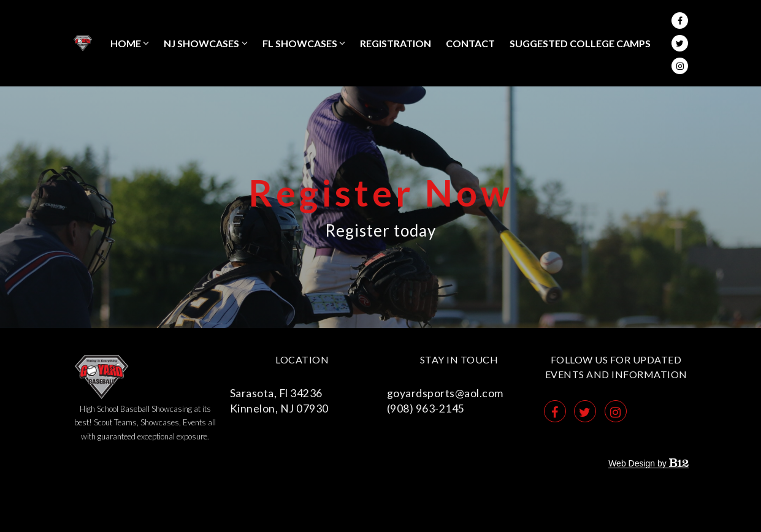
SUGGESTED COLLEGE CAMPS (580, 43)
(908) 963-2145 (426, 408)
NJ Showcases (201, 43)
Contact (470, 43)
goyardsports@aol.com (445, 393)
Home (126, 43)
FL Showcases (300, 43)
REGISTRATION (396, 43)
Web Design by (648, 463)
